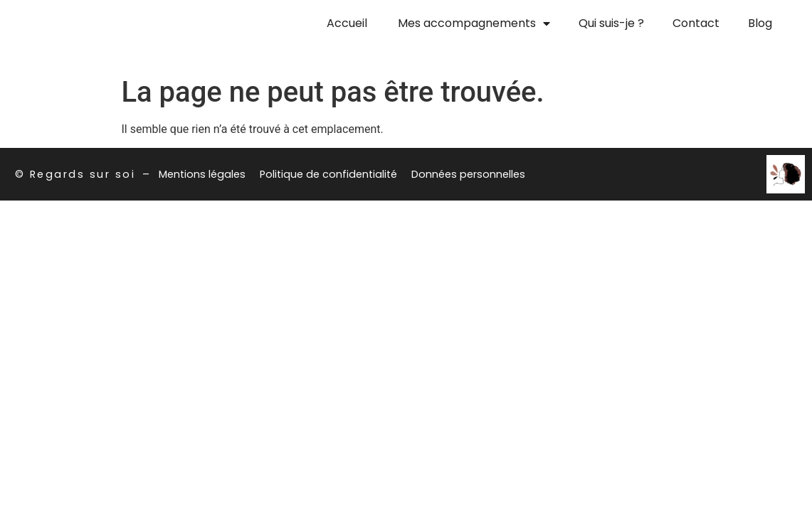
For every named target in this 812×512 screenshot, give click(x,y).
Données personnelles (468, 174)
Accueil (347, 23)
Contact (696, 23)
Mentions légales (202, 174)
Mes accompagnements (474, 23)
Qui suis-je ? (611, 23)
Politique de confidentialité (328, 174)
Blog (760, 23)
